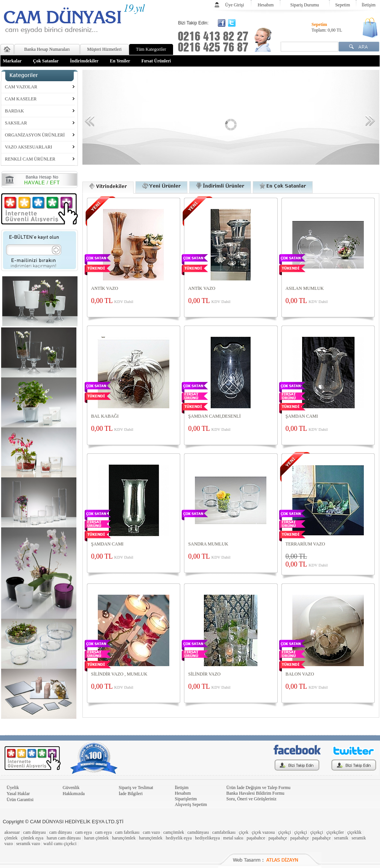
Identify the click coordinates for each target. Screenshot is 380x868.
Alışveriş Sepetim (191, 804)
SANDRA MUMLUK (208, 544)
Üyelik (13, 788)
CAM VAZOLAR (21, 87)
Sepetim (343, 5)
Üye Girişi (234, 5)
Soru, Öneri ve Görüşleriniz (252, 799)
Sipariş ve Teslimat (136, 788)
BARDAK (14, 111)
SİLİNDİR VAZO (204, 674)
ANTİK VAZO (105, 288)
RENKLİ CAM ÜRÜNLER (30, 159)
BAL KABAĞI (105, 416)
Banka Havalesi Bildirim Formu (255, 793)
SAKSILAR (16, 123)
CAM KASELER (21, 99)
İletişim (369, 5)
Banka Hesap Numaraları (47, 49)
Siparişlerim (186, 799)
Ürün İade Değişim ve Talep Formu (259, 788)
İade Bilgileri (131, 794)
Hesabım (266, 5)
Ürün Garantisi (20, 800)
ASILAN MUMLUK (305, 288)
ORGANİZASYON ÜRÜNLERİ (35, 135)
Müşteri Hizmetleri (105, 49)
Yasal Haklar (18, 794)
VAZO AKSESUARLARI (28, 147)
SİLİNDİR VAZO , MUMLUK (119, 674)
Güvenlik (71, 788)
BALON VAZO (300, 674)
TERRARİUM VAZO (305, 544)
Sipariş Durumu (305, 5)
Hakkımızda (74, 794)
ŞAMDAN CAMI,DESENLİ (214, 416)
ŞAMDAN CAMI (302, 416)
